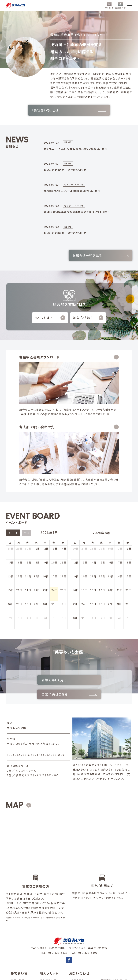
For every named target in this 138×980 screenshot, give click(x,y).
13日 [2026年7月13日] (19, 500)
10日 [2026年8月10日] (84, 500)
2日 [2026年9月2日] (103, 542)
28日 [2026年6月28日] (11, 472)
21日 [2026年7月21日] (28, 514)
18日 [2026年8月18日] (93, 514)
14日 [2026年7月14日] (28, 500)
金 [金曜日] (54, 466)
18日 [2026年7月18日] (63, 500)
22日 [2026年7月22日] (37, 514)
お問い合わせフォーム (82, 901)
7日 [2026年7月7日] (29, 486)
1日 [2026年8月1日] (64, 528)
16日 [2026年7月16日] (46, 500)
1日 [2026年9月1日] (94, 542)
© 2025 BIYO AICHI (119, 974)
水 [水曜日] (36, 466)
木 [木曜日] (45, 466)
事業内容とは (19, 911)
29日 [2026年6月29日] (19, 472)
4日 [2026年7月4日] (64, 472)
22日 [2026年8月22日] (129, 514)
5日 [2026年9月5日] (129, 542)
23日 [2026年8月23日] (76, 528)
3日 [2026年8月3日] (20, 542)
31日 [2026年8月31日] (84, 542)
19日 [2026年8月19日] (102, 514)
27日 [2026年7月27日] (19, 528)
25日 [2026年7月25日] (63, 514)
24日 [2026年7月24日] (54, 514)
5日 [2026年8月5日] (38, 542)
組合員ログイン (120, 5)
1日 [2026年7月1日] (38, 472)
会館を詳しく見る (39, 605)
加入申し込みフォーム (82, 897)
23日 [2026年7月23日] (46, 514)
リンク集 (106, 906)
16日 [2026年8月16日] (76, 514)
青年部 (15, 906)
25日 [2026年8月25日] (93, 528)
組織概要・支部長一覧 (24, 897)
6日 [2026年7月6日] (20, 486)
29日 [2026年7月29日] (37, 528)
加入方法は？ (88, 318)
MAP (14, 717)
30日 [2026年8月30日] (76, 542)
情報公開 (71, 974)
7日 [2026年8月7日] (55, 542)
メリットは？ (50, 318)
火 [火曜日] (28, 466)
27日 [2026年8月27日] (111, 528)
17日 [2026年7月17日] (54, 500)
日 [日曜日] (10, 466)
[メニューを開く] (130, 5)
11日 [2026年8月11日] (93, 500)
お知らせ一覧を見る (101, 255)
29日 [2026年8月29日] (129, 528)
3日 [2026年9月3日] (112, 542)
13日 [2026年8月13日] (111, 500)
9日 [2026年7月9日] (47, 486)
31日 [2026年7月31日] (54, 528)
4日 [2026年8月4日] (29, 542)
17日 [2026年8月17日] (84, 514)
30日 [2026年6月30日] (28, 472)
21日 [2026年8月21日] (120, 514)
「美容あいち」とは (69, 110)
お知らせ (106, 901)
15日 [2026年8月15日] (129, 500)
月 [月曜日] (19, 466)
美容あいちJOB (110, 911)
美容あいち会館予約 (113, 897)
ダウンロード (109, 5)
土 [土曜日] (63, 466)
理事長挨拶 (18, 892)
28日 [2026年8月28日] (120, 528)
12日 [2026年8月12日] (102, 500)
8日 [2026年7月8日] (38, 486)
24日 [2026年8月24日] (84, 528)
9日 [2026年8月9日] (77, 500)
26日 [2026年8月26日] (102, 528)
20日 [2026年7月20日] (19, 514)
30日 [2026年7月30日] (46, 528)
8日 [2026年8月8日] (64, 542)
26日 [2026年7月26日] (11, 528)
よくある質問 (77, 892)
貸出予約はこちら (99, 605)
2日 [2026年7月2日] (47, 472)
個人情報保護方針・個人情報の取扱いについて (34, 974)
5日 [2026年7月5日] (11, 486)
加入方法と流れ (49, 892)
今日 (27, 456)
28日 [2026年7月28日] (28, 528)
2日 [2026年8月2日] (11, 542)
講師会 (15, 901)
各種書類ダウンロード (114, 892)
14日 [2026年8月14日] (120, 500)
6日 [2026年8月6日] (47, 542)
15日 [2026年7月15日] (37, 500)
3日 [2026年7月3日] (55, 472)
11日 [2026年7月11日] (63, 486)
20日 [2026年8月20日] (111, 514)
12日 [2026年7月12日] (11, 500)
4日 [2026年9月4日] (120, 542)
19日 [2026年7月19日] (11, 514)
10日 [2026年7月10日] (54, 486)
